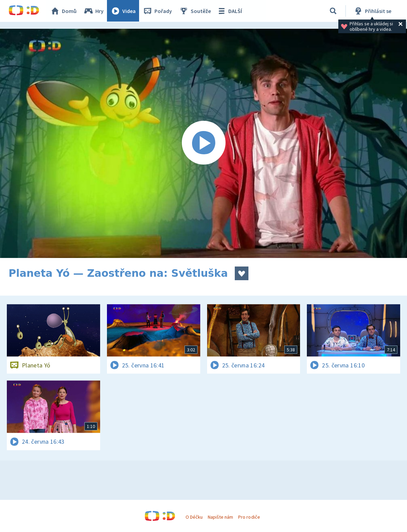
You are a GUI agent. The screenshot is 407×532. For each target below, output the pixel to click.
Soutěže (195, 11)
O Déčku (194, 517)
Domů (64, 11)
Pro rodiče (249, 517)
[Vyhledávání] (333, 11)
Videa (123, 11)
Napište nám (220, 517)
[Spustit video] (203, 143)
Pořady (158, 11)
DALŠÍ (229, 11)
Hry (94, 11)
